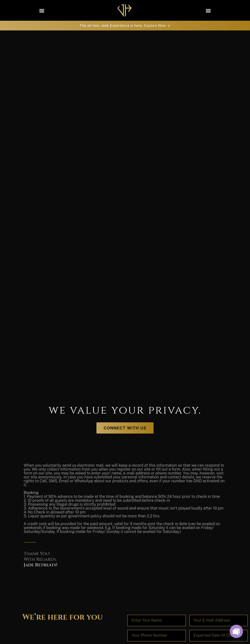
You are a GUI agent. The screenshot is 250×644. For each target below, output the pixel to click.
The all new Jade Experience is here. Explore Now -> (125, 25)
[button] (42, 10)
